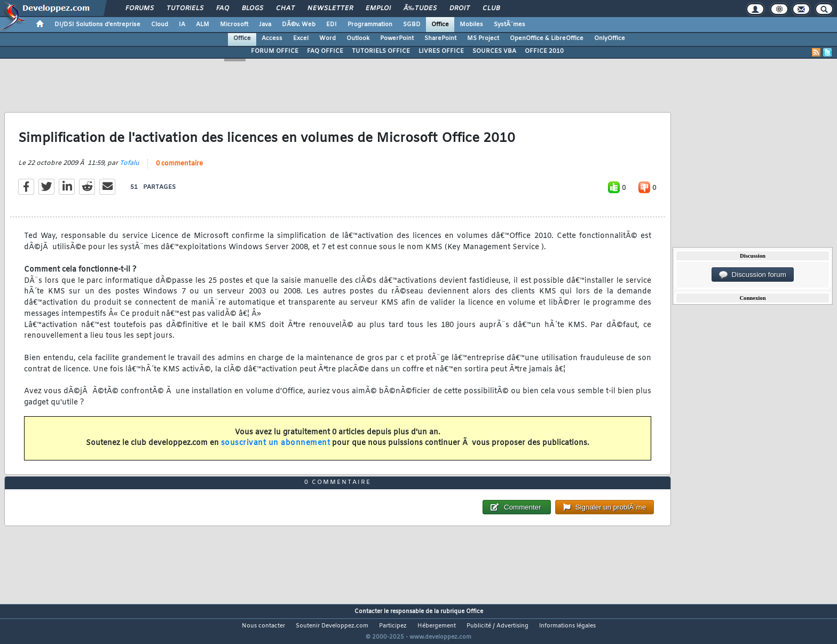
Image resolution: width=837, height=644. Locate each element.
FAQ (223, 9)
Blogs (252, 9)
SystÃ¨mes (510, 25)
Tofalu (129, 170)
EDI (331, 25)
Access (272, 38)
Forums (140, 9)
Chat (285, 9)
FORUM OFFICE (275, 51)
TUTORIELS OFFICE (381, 51)
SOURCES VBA (494, 51)
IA (182, 25)
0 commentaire (179, 171)
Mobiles (471, 25)
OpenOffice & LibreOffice (547, 38)
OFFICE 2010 (544, 51)
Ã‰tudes (420, 9)
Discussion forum (753, 275)
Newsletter (330, 9)
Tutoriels (185, 9)
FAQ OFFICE (325, 51)
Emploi (378, 9)
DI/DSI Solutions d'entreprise (97, 25)
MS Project (483, 38)
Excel (301, 38)
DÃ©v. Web (299, 25)
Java (265, 25)
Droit (460, 9)
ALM (203, 25)
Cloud (160, 25)
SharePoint (440, 38)
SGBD (412, 25)
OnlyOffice (610, 38)
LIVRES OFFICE (441, 51)
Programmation (370, 25)
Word (327, 38)
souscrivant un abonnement (276, 450)
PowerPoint (397, 38)
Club (491, 9)
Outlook (358, 38)
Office (440, 25)
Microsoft (234, 25)
